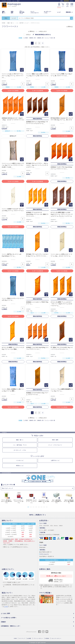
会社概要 (29, 638)
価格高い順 (41, 38)
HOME (15, 638)
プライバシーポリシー (38, 638)
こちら (6, 606)
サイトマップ (22, 638)
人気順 (26, 38)
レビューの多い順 (50, 38)
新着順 (20, 38)
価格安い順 (33, 38)
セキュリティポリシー (56, 638)
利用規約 (47, 638)
